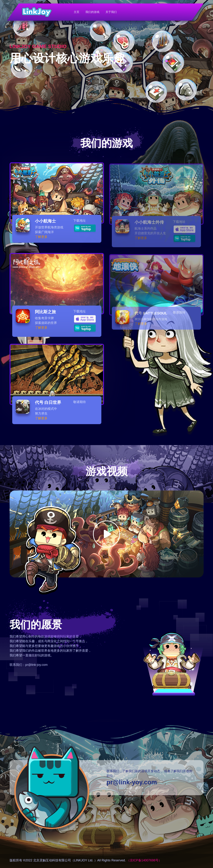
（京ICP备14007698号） (144, 860)
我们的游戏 (92, 12)
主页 (77, 12)
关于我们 (111, 12)
